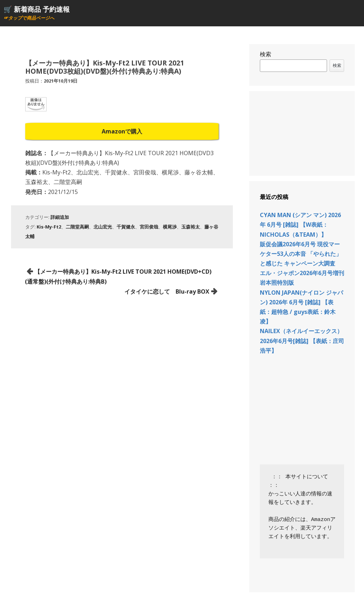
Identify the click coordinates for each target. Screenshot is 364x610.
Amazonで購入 (122, 131)
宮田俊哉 (149, 227)
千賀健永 (126, 227)
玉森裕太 (191, 227)
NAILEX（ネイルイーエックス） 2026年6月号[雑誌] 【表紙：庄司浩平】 (302, 341)
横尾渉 (170, 227)
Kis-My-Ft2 (49, 227)
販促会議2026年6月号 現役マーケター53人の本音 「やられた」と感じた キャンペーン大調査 (301, 254)
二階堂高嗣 (77, 227)
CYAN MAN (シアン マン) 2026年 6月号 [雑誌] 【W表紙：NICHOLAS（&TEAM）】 (300, 225)
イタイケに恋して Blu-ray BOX (167, 291)
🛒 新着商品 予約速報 (37, 9)
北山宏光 (103, 227)
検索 (266, 54)
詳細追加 (60, 217)
